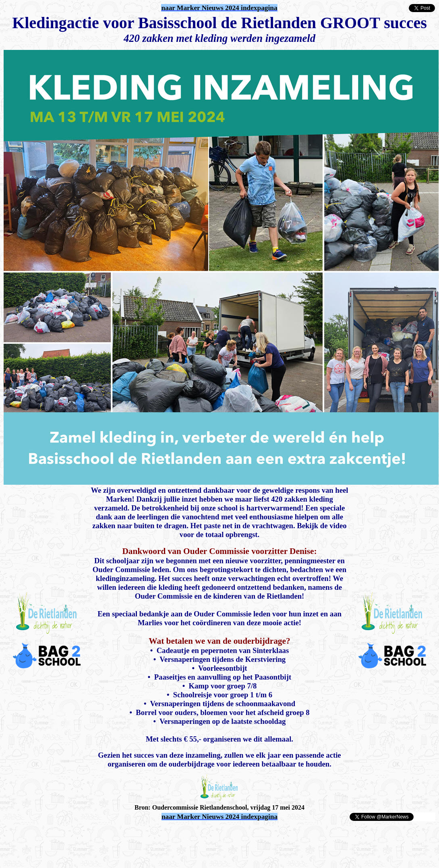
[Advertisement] (97, 834)
